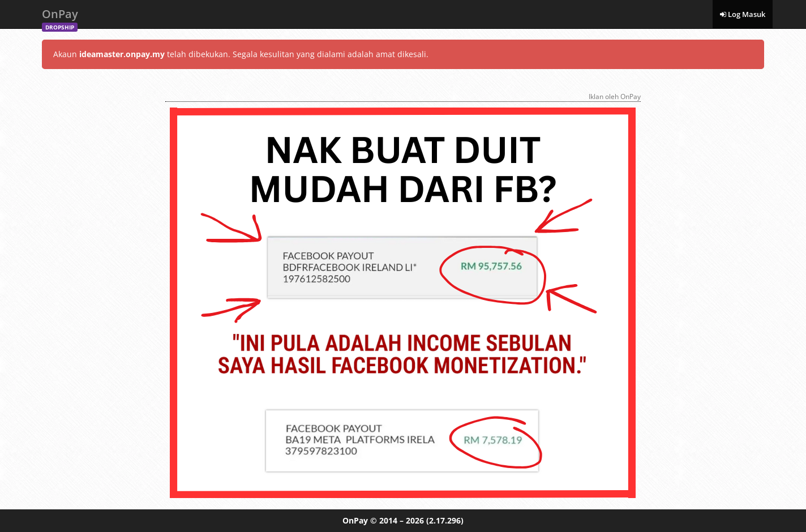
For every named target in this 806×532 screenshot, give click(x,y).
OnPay (60, 17)
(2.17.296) (445, 520)
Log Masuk (743, 14)
